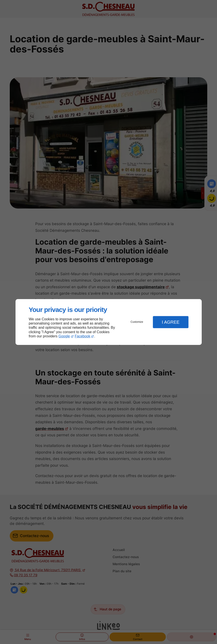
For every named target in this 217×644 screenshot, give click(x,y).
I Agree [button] (171, 322)
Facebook (82, 336)
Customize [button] (137, 322)
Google (64, 336)
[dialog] (109, 322)
